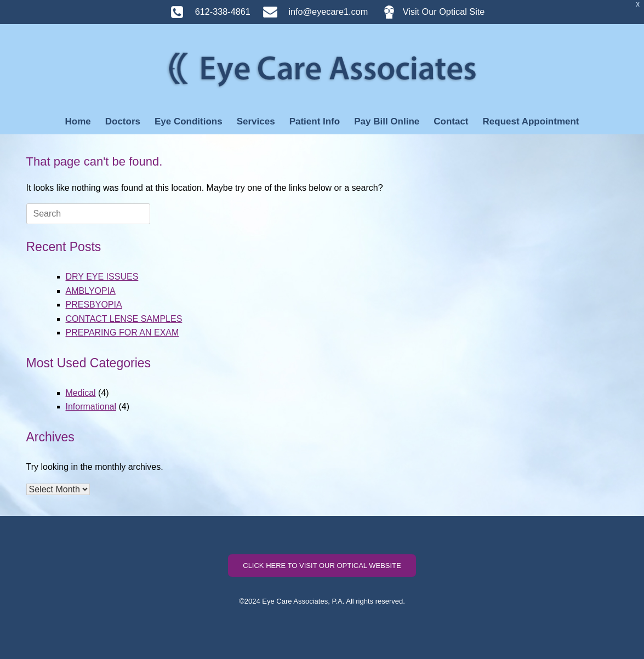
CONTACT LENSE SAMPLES (124, 319)
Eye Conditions (189, 121)
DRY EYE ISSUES (102, 277)
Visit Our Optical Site (428, 12)
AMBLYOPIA (91, 291)
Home (78, 121)
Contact (451, 121)
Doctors (123, 121)
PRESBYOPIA (94, 305)
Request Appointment (531, 121)
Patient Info (315, 121)
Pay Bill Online (387, 121)
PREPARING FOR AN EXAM (122, 333)
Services (256, 121)
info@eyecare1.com (310, 12)
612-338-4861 (205, 12)
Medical (81, 393)
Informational (91, 407)
